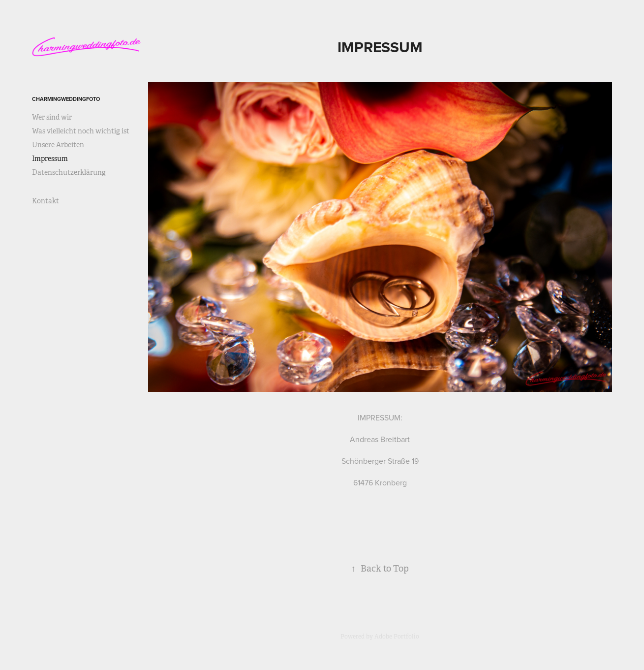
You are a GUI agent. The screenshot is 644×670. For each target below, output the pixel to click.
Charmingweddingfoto (66, 99)
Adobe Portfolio (397, 637)
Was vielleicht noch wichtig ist (81, 131)
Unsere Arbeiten (58, 145)
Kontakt (46, 201)
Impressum (50, 159)
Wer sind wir (52, 117)
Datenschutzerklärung (69, 172)
